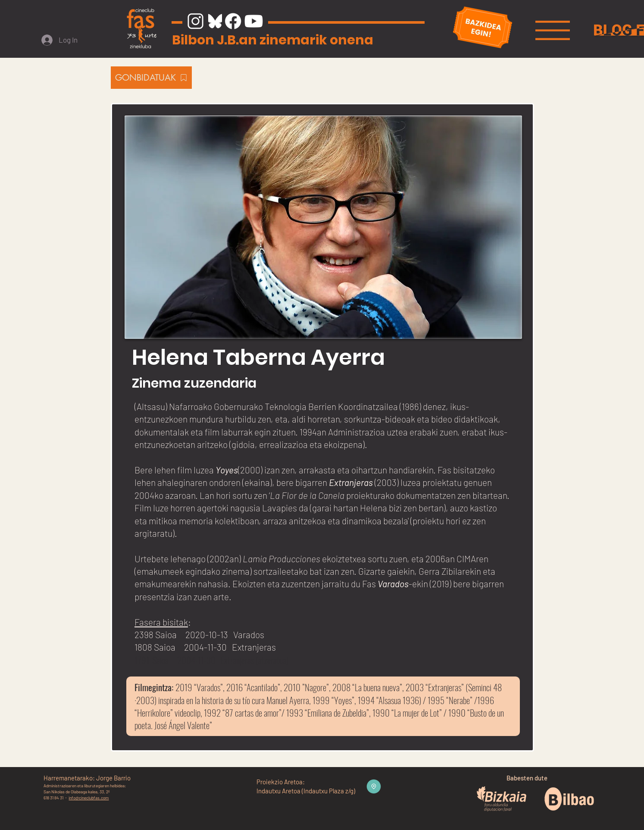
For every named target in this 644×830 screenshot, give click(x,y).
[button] (553, 30)
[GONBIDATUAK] (151, 78)
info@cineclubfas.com (89, 798)
